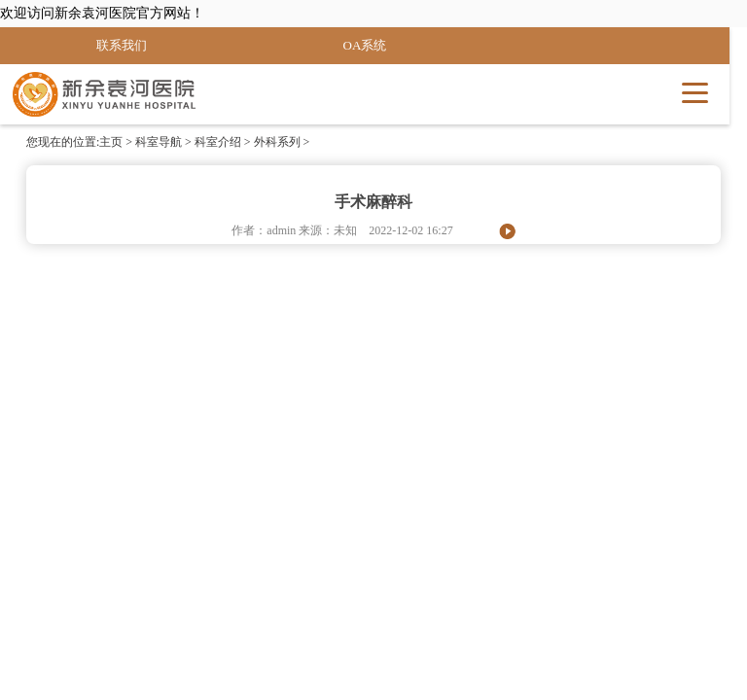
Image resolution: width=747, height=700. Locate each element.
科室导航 (159, 142)
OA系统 (365, 45)
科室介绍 (218, 142)
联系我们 (122, 45)
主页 (111, 142)
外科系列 (277, 142)
